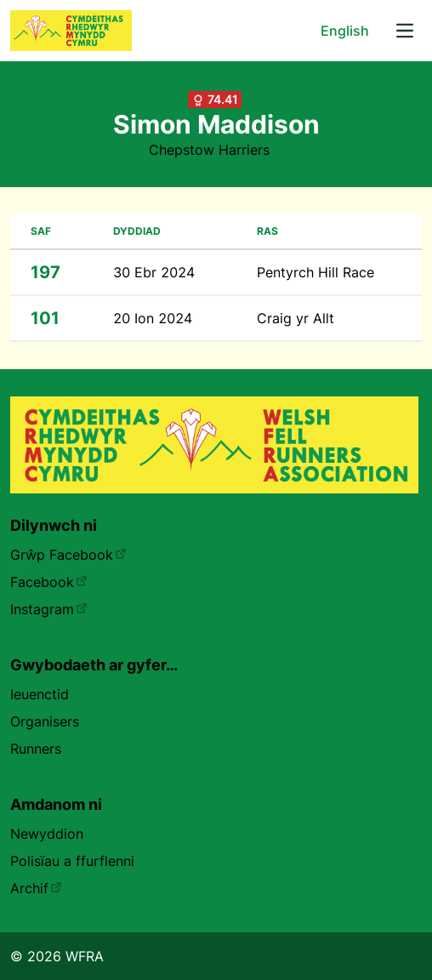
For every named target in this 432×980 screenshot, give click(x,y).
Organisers (45, 721)
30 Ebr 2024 (154, 272)
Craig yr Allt (296, 318)
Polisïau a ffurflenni (72, 861)
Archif (36, 888)
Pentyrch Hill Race (315, 272)
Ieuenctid (40, 694)
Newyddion (47, 834)
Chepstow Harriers (209, 150)
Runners (36, 749)
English (345, 31)
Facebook (49, 582)
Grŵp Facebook (68, 555)
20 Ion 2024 (153, 318)
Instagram (49, 609)
